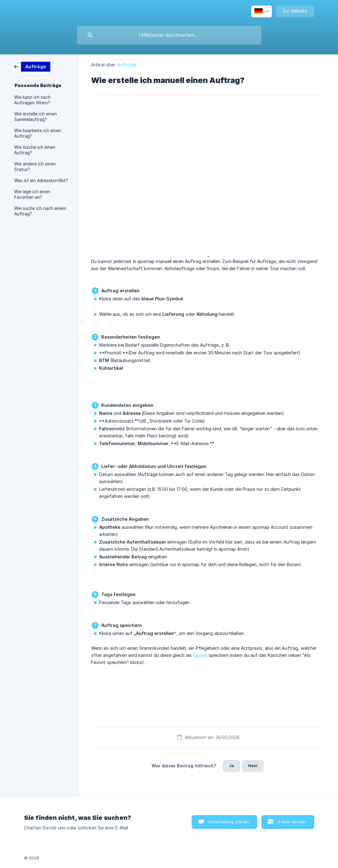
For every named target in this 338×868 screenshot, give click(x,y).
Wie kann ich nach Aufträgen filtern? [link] (32, 100)
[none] (262, 11)
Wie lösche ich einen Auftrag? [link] (35, 150)
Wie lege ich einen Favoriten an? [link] (32, 194)
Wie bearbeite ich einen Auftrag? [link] (38, 133)
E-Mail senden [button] (292, 822)
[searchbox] (169, 35)
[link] (32, 66)
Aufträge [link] (127, 65)
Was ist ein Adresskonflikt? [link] (41, 181)
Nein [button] (253, 766)
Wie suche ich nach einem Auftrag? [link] (40, 211)
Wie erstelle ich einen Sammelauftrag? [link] (35, 117)
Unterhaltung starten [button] (229, 822)
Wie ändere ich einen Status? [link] (35, 167)
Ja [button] (232, 766)
